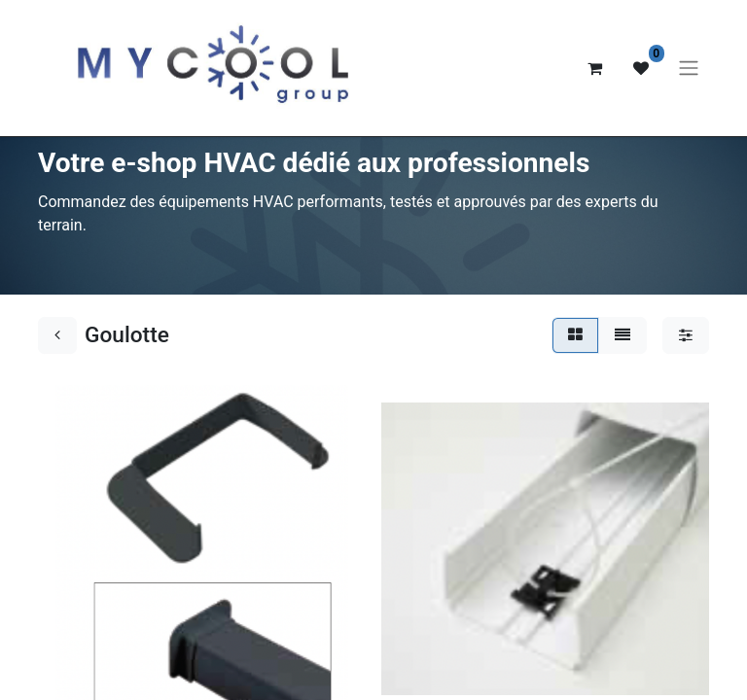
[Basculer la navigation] (689, 69)
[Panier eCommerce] (594, 68)
